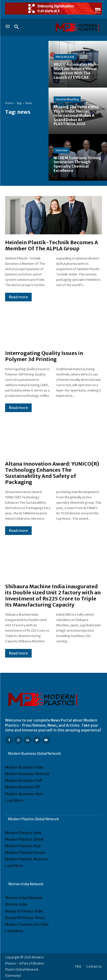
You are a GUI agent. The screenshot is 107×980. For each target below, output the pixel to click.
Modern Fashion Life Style (27, 924)
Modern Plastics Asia (23, 846)
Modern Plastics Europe (25, 853)
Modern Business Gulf (24, 780)
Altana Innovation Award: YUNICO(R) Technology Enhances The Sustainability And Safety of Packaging (52, 473)
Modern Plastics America (26, 859)
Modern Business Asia (24, 794)
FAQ (78, 966)
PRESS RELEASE (65, 57)
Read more (18, 297)
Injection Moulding (67, 99)
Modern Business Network (27, 774)
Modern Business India (24, 767)
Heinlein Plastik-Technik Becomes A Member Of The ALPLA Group (52, 245)
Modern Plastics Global (24, 839)
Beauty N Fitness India (24, 911)
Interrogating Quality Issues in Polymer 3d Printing (44, 356)
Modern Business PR (22, 787)
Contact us (94, 966)
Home (9, 103)
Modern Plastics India (23, 833)
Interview (62, 150)
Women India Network (24, 898)
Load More (14, 801)
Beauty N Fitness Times (25, 918)
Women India (16, 904)
